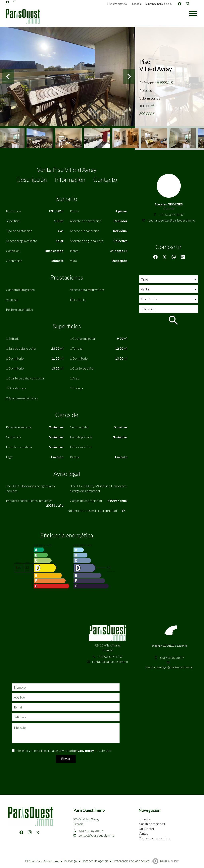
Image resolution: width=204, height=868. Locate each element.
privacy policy (84, 750)
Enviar (66, 759)
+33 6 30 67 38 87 (171, 215)
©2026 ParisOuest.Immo (42, 861)
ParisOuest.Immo (89, 810)
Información (70, 179)
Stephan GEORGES (169, 204)
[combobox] (169, 279)
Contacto (105, 179)
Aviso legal (70, 861)
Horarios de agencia (95, 861)
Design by (169, 861)
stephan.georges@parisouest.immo (171, 220)
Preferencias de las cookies (131, 861)
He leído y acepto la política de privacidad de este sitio (64, 750)
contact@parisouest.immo (110, 661)
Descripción (32, 179)
